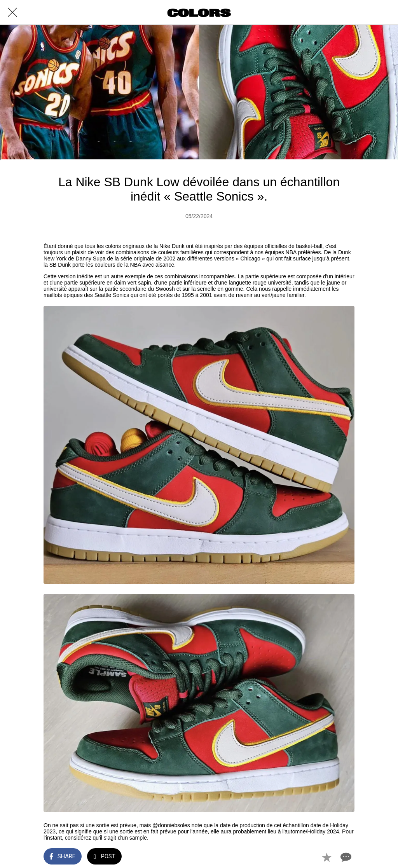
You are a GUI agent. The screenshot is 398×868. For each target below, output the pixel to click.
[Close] (12, 12)
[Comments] (345, 857)
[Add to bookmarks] (326, 857)
